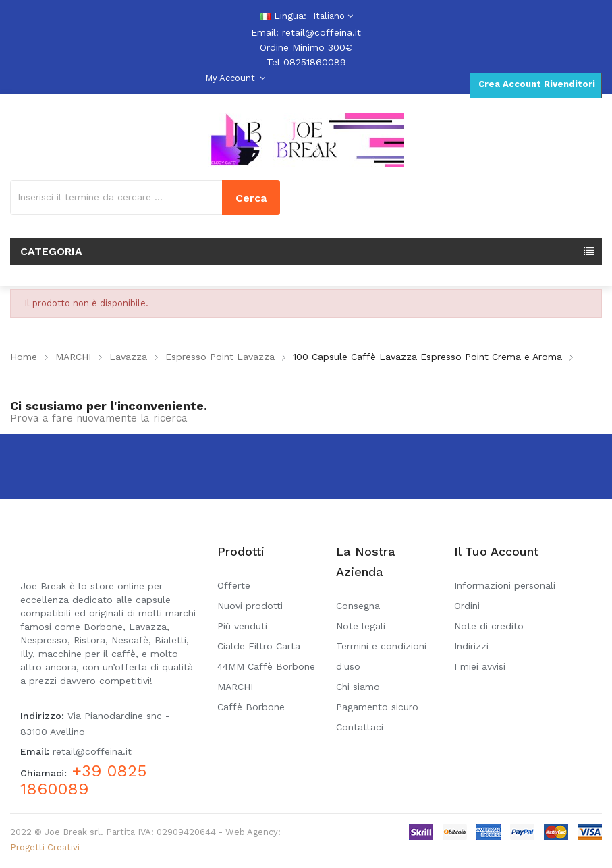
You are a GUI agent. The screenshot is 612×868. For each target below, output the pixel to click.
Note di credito (489, 626)
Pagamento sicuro (377, 707)
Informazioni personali (505, 585)
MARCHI (235, 687)
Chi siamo (358, 687)
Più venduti (242, 626)
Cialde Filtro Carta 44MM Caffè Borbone (266, 656)
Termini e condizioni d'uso (381, 656)
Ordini (467, 606)
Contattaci (360, 727)
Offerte (234, 585)
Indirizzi (471, 646)
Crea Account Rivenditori (535, 84)
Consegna (358, 606)
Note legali (361, 626)
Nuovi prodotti (250, 606)
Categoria (51, 251)
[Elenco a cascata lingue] (331, 16)
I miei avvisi (480, 666)
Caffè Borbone (251, 707)
